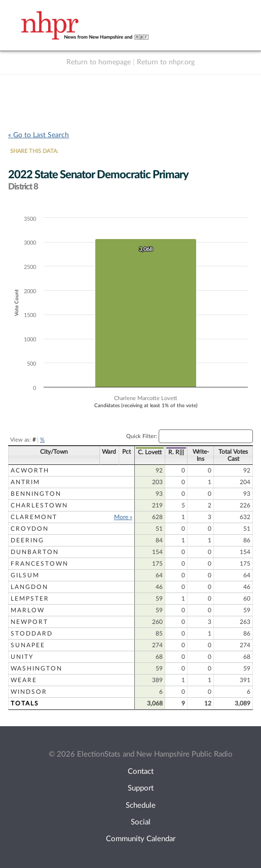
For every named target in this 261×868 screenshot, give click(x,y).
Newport (29, 622)
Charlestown (39, 505)
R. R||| (176, 452)
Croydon (30, 529)
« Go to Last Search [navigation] (39, 135)
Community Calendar (141, 839)
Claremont (34, 517)
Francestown (40, 564)
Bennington (36, 494)
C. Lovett (150, 452)
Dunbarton (35, 552)
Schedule (141, 805)
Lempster (30, 599)
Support (141, 788)
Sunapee (28, 645)
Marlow (28, 610)
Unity (22, 657)
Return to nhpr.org (166, 62)
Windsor (29, 692)
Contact (141, 772)
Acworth (30, 470)
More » (123, 517)
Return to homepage (99, 62)
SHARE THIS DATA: (34, 151)
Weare (24, 680)
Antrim (25, 482)
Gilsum (25, 575)
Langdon (29, 587)
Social (141, 822)
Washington (36, 668)
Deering (27, 540)
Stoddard (32, 634)
